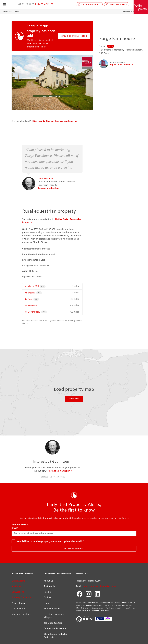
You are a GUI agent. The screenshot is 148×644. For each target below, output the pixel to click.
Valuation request (89, 4)
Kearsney (32, 308)
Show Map (74, 401)
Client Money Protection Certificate (56, 638)
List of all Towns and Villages (54, 618)
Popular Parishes (52, 611)
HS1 (43, 289)
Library (47, 606)
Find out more (20, 527)
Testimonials (50, 589)
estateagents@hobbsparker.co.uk (99, 589)
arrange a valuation (61, 473)
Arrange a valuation (49, 191)
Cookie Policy (18, 611)
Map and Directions (21, 617)
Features (7, 12)
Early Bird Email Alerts (74, 36)
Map (17, 12)
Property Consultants (22, 600)
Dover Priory (34, 314)
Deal (30, 302)
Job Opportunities (53, 625)
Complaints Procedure (55, 631)
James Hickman (45, 181)
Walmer (31, 295)
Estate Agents (44, 4)
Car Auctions (18, 594)
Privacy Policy (18, 606)
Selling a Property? (133, 12)
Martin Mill (33, 289)
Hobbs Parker (26, 4)
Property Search (117, 4)
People (47, 594)
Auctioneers (17, 589)
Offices (47, 600)
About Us (49, 583)
